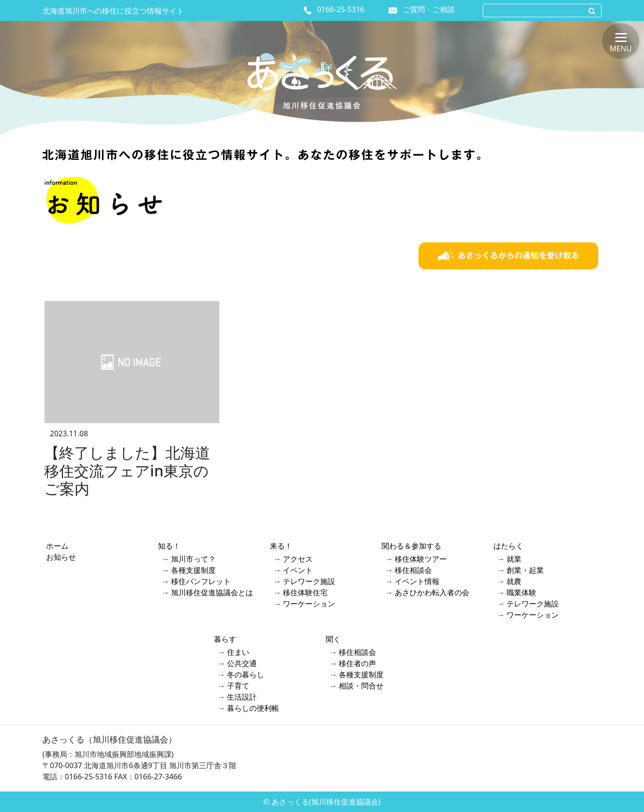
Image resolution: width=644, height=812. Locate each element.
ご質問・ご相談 (429, 9)
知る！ (169, 546)
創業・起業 (525, 570)
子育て (238, 686)
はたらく (508, 546)
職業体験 (521, 592)
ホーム (57, 546)
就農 (514, 581)
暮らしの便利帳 (253, 708)
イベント (298, 570)
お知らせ (61, 557)
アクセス (298, 559)
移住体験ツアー (421, 559)
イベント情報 (417, 581)
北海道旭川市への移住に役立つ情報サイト (113, 11)
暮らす (225, 639)
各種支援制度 (193, 570)
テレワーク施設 (309, 581)
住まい (238, 652)
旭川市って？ (193, 559)
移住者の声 (357, 663)
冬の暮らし (246, 674)
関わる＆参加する (411, 546)
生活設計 (242, 697)
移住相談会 (413, 570)
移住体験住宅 (305, 592)
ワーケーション (309, 604)
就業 (514, 559)
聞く (333, 639)
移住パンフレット (201, 581)
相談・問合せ (361, 686)
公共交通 (242, 663)
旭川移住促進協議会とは (212, 592)
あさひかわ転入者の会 (432, 592)
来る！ (281, 546)
